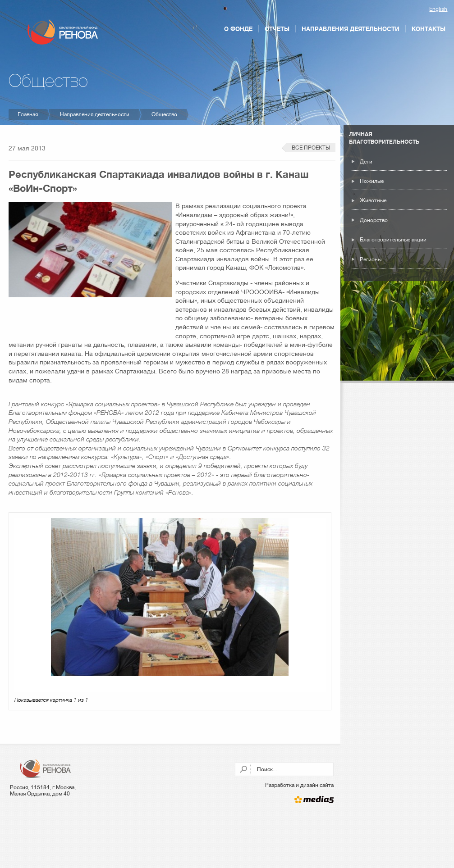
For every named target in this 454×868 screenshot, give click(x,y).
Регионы (371, 259)
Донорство (374, 220)
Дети (366, 162)
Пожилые (372, 181)
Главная (28, 114)
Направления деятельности (351, 29)
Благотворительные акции (393, 240)
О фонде (238, 29)
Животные (373, 200)
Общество (164, 114)
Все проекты (311, 148)
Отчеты (277, 29)
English (438, 9)
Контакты (429, 29)
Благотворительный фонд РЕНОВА (63, 32)
